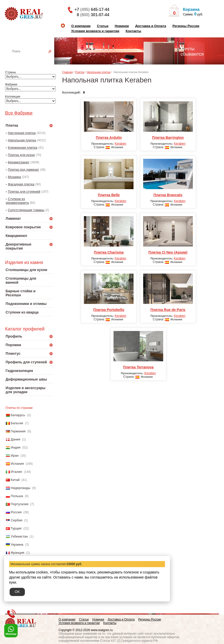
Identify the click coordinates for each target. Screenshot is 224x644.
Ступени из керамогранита (17, 201)
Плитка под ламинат (23, 170)
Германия (18, 431)
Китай (15, 480)
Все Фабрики (19, 113)
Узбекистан (19, 536)
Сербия (16, 520)
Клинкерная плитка (23, 148)
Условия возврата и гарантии (95, 31)
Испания (17, 464)
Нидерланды (20, 488)
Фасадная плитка (21, 184)
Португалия (20, 504)
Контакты (133, 31)
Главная (67, 72)
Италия (16, 472)
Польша (17, 496)
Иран (15, 456)
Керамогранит (19, 162)
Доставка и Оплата (151, 26)
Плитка (80, 72)
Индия (15, 447)
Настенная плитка (35, 58)
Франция (17, 553)
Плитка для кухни (21, 155)
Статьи (102, 26)
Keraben (120, 144)
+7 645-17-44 (92, 9)
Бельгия (17, 423)
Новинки (122, 26)
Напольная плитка (22, 140)
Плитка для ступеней (24, 192)
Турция (16, 528)
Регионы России (186, 26)
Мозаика (14, 177)
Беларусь (18, 415)
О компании (81, 26)
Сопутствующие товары (26, 210)
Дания (15, 439)
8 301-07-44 (93, 15)
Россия (16, 512)
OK (17, 592)
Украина (17, 545)
